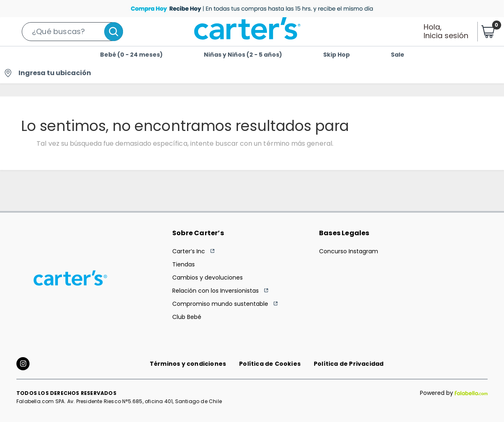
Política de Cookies (270, 364)
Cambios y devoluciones (208, 278)
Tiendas (184, 264)
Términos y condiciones (188, 364)
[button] (72, 32)
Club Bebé (187, 317)
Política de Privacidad (349, 364)
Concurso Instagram (349, 251)
